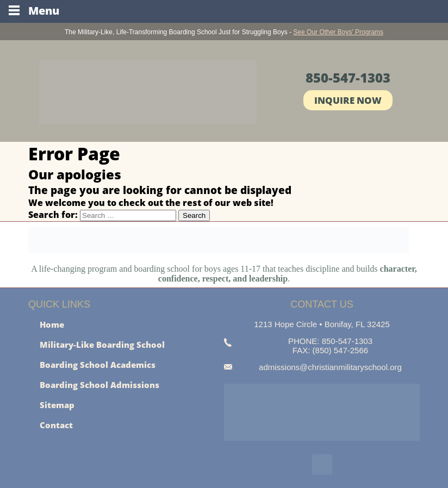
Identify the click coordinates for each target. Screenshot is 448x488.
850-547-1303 (348, 77)
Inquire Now (348, 100)
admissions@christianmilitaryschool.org (330, 367)
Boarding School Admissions (99, 385)
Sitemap (57, 405)
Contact (56, 425)
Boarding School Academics (98, 365)
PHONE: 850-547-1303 (330, 341)
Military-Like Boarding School (102, 345)
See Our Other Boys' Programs (338, 32)
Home (52, 324)
